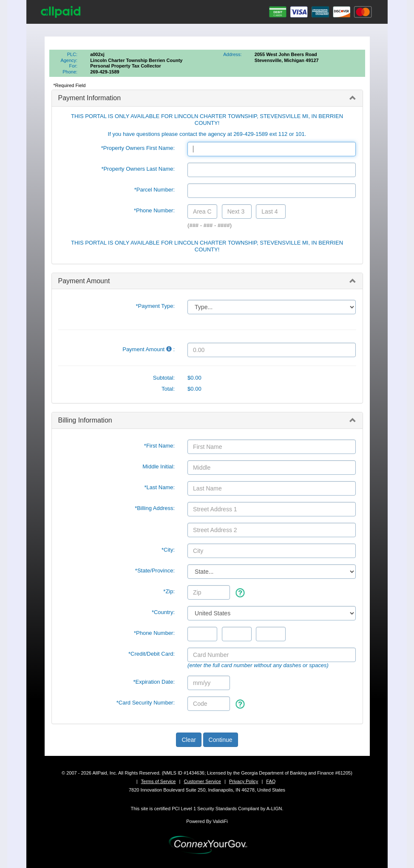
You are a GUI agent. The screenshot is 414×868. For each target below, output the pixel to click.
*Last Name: (160, 487)
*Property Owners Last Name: (138, 169)
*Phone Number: (154, 210)
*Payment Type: (156, 306)
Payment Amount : (149, 349)
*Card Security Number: (146, 703)
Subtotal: (164, 378)
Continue (221, 740)
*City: (168, 550)
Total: (168, 389)
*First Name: (159, 446)
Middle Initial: (159, 466)
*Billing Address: (155, 508)
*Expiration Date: (154, 682)
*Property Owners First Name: (138, 148)
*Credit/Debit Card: (152, 654)
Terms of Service (159, 781)
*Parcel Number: (155, 190)
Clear (189, 740)
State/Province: (155, 571)
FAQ (271, 781)
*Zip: (169, 591)
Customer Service (202, 781)
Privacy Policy (244, 781)
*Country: (163, 612)
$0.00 (194, 378)
